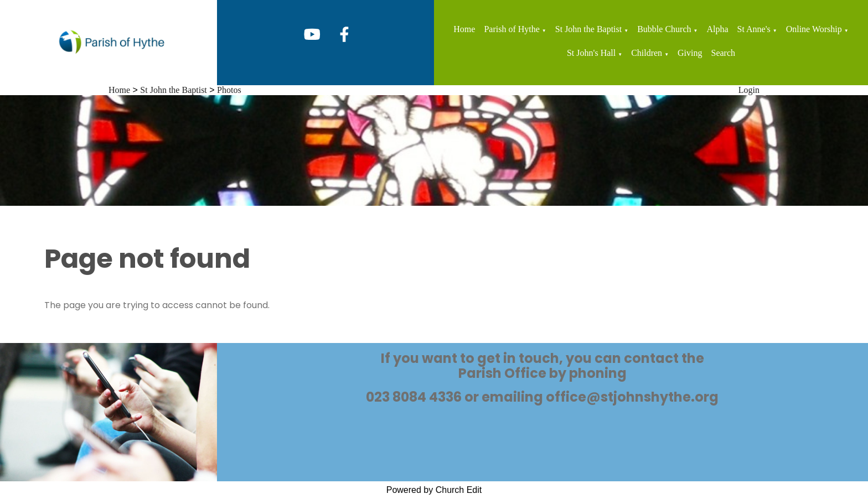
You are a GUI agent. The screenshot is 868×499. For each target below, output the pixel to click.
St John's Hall (591, 53)
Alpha (717, 29)
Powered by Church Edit (434, 490)
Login (749, 90)
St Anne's (754, 29)
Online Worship (814, 29)
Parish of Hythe (512, 29)
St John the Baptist (588, 29)
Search (724, 53)
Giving (690, 53)
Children (647, 53)
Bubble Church (664, 29)
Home (464, 29)
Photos (229, 90)
